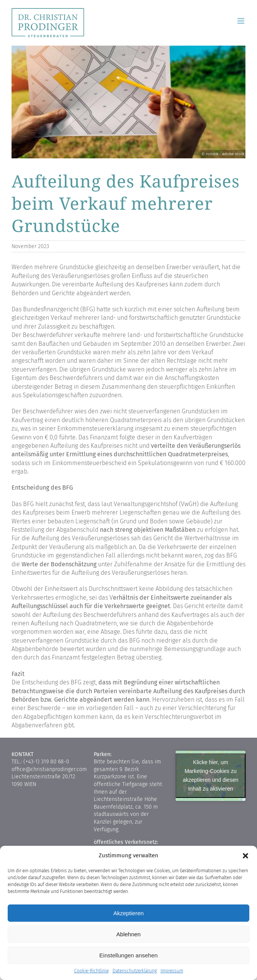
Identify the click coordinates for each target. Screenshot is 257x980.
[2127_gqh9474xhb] (128, 102)
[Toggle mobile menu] (241, 21)
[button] (245, 856)
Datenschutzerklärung (135, 971)
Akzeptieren (128, 913)
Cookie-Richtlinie (91, 971)
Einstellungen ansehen (129, 955)
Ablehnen (128, 934)
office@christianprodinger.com (49, 769)
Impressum (172, 971)
